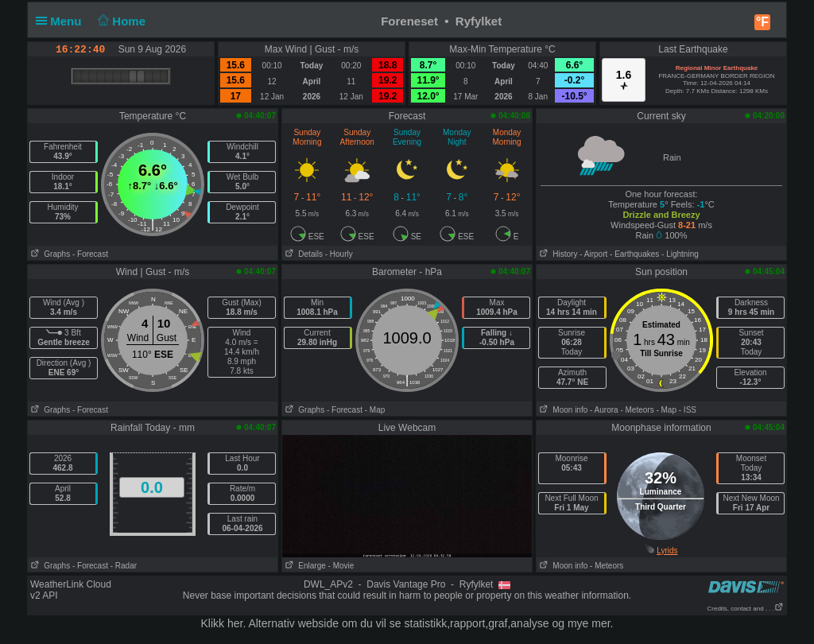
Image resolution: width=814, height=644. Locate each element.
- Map (375, 410)
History (557, 254)
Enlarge (304, 566)
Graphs (49, 254)
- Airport (593, 254)
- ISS (688, 410)
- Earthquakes (634, 254)
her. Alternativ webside (283, 623)
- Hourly (339, 254)
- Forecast (90, 254)
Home (120, 21)
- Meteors (637, 410)
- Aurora (604, 410)
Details (302, 254)
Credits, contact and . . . (746, 609)
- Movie (341, 566)
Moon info (562, 410)
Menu (62, 21)
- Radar (124, 566)
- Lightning (680, 254)
